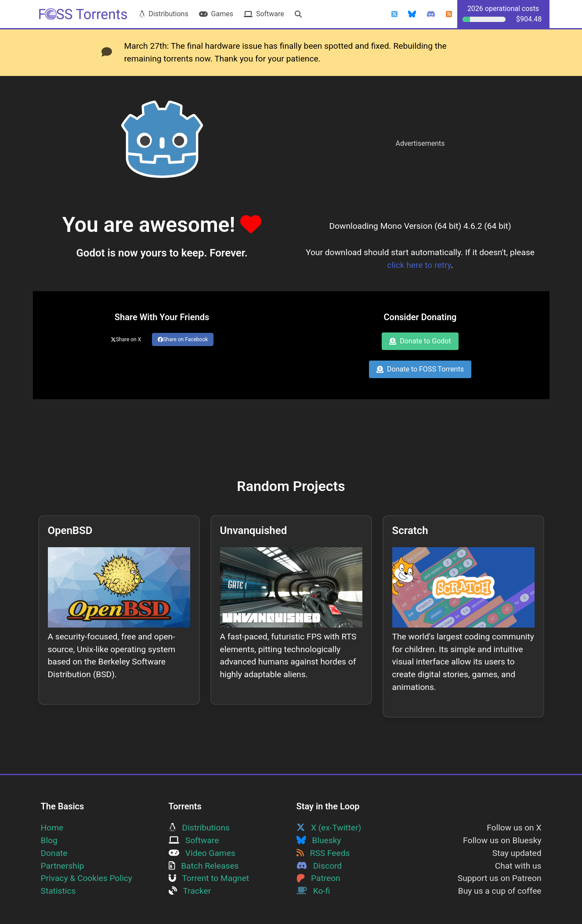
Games (216, 14)
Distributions (163, 14)
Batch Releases (204, 866)
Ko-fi (313, 891)
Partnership (63, 866)
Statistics (58, 891)
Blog (49, 840)
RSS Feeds (323, 853)
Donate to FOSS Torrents (420, 369)
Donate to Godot (420, 341)
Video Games (202, 853)
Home (52, 828)
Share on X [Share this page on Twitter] (126, 339)
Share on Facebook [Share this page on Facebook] (183, 339)
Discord (319, 866)
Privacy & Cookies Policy (87, 878)
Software (264, 14)
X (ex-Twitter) (329, 828)
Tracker (190, 891)
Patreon (318, 878)
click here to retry (419, 265)
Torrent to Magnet (209, 878)
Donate (54, 853)
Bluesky (319, 840)
